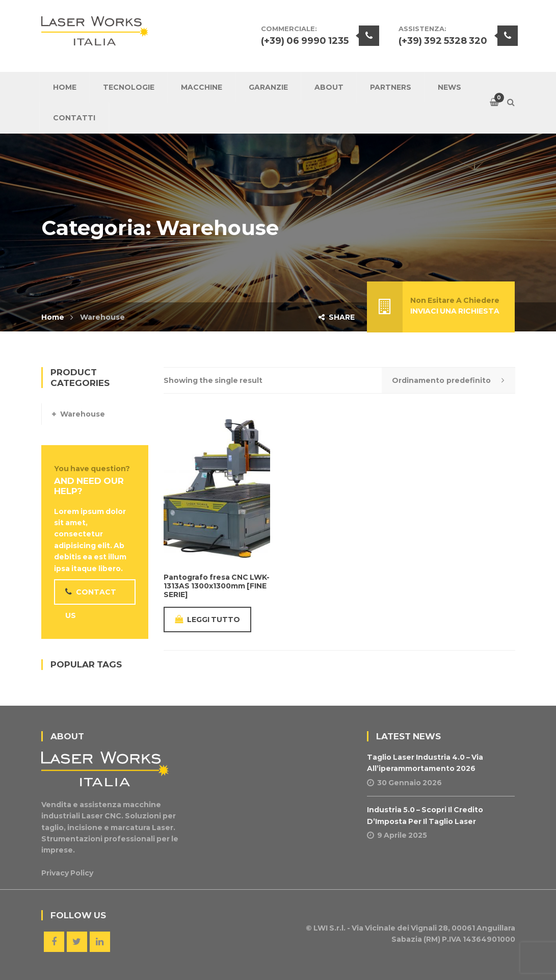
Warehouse (83, 414)
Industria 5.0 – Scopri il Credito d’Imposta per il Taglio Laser (425, 815)
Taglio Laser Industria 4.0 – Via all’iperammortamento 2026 (425, 763)
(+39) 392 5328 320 (443, 41)
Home (53, 317)
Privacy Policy (67, 873)
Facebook (54, 942)
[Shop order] (448, 380)
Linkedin (100, 942)
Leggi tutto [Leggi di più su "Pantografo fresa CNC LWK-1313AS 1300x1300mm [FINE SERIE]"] (207, 620)
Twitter (77, 942)
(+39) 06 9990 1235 (305, 41)
